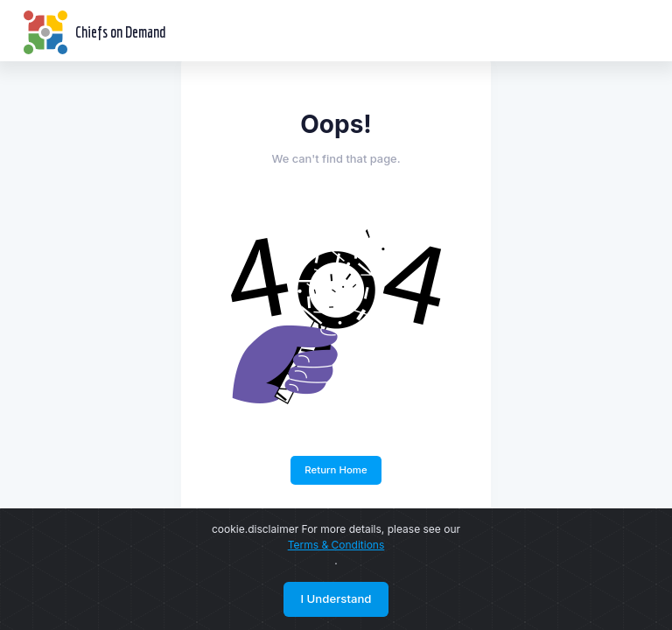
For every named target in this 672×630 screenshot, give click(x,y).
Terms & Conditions (336, 545)
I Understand (336, 598)
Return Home (336, 470)
